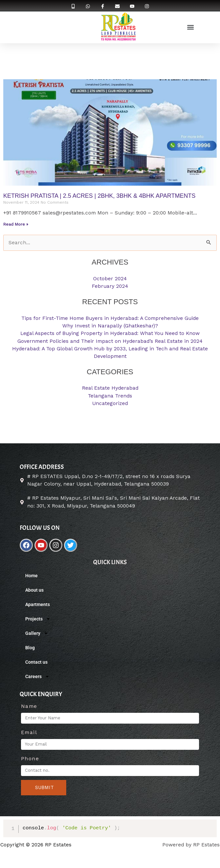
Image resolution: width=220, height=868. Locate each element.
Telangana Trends (110, 396)
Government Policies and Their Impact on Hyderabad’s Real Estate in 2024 (110, 341)
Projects (38, 619)
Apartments (38, 604)
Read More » (16, 224)
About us (34, 590)
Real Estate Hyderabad (110, 388)
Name (29, 706)
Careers (37, 676)
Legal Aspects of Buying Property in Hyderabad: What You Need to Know (110, 333)
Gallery (37, 633)
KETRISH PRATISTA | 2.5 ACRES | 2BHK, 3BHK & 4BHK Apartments (99, 196)
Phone (30, 759)
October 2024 (110, 279)
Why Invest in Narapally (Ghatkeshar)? (110, 326)
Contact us (36, 662)
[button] (190, 27)
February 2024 (110, 286)
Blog (30, 648)
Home (31, 576)
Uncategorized (110, 403)
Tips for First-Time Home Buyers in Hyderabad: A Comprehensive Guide (110, 318)
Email (29, 732)
